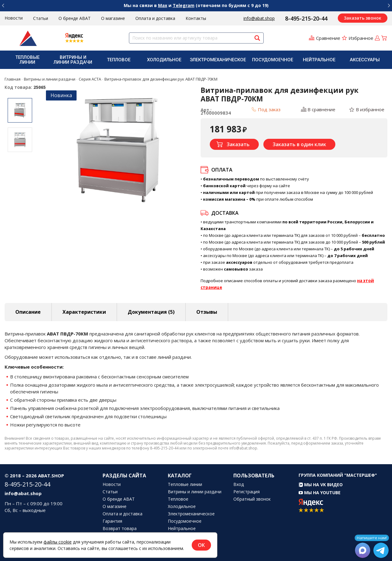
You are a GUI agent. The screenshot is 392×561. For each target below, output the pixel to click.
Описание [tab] (28, 312)
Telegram (184, 5)
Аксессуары (365, 60)
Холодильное (164, 60)
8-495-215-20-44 (306, 18)
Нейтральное (319, 60)
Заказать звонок (363, 18)
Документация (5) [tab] (151, 312)
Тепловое (119, 60)
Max (163, 5)
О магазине (113, 18)
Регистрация (247, 492)
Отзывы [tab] (207, 312)
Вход (239, 484)
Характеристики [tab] (84, 312)
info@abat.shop (259, 18)
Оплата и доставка (155, 18)
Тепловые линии (27, 60)
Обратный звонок (252, 499)
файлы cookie (58, 542)
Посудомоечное (273, 60)
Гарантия (112, 521)
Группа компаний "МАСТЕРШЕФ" (338, 475)
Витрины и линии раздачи (73, 60)
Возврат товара (120, 529)
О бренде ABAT (75, 18)
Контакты (196, 18)
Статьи (41, 18)
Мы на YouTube (320, 493)
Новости (14, 18)
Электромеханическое (218, 60)
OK (201, 545)
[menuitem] (27, 60)
